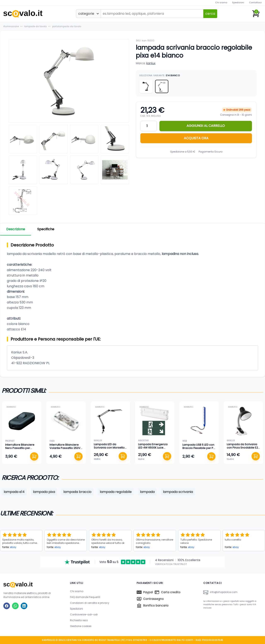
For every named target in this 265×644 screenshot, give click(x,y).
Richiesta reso (79, 620)
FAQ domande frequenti (85, 597)
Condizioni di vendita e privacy (90, 603)
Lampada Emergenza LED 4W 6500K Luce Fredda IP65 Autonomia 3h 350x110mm (154, 449)
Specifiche (47, 229)
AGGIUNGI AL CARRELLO (206, 126)
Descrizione (16, 229)
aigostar (143, 441)
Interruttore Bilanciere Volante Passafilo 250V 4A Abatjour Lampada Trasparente (65, 450)
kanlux (151, 63)
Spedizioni (238, 2)
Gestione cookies (81, 626)
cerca (210, 14)
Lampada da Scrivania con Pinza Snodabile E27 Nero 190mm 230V (243, 448)
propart (10, 441)
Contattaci (255, 2)
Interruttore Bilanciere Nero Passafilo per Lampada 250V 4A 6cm (21, 448)
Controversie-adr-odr (84, 614)
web (185, 441)
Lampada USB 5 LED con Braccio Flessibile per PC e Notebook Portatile (199, 448)
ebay (13, 547)
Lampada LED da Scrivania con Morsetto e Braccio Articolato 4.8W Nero (109, 449)
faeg (52, 441)
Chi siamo (221, 2)
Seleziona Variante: (160, 75)
